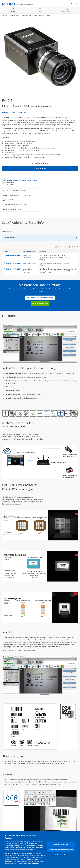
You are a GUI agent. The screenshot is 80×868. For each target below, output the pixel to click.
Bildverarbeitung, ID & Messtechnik (21, 15)
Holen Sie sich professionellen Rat (40, 298)
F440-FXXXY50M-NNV (14, 269)
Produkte (5, 15)
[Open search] (72, 4)
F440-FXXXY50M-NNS (14, 263)
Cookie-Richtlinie (16, 857)
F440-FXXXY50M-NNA (14, 255)
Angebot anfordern (40, 303)
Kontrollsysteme (39, 15)
